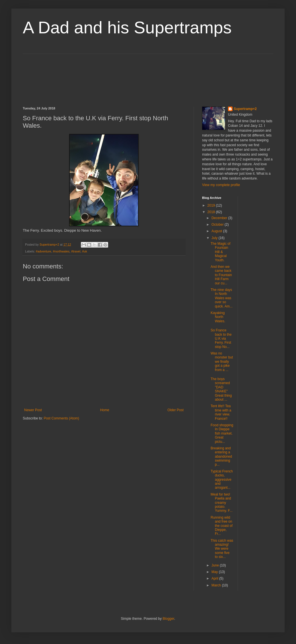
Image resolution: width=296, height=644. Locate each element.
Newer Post (33, 410)
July (215, 238)
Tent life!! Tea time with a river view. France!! (221, 412)
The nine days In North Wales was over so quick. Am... (222, 298)
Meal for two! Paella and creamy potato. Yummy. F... (222, 503)
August (217, 231)
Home (105, 410)
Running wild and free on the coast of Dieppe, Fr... (222, 526)
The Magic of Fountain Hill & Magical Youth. (220, 252)
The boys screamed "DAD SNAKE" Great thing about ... (221, 389)
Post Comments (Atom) (61, 418)
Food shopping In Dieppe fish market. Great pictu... (222, 433)
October (218, 225)
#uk (85, 251)
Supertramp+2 (245, 109)
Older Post (175, 410)
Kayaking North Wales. (218, 317)
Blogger (168, 619)
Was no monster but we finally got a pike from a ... (222, 362)
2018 (212, 212)
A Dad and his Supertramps (127, 27)
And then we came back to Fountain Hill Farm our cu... (221, 275)
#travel (76, 251)
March (217, 585)
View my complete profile (221, 185)
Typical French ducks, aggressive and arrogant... (222, 480)
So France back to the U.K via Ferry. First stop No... (221, 339)
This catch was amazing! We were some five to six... (222, 549)
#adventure (44, 251)
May (215, 572)
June (216, 565)
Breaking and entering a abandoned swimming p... (222, 456)
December (220, 218)
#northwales (61, 251)
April (215, 578)
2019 (212, 205)
